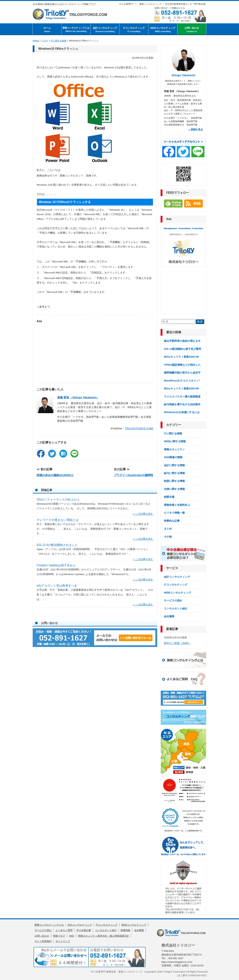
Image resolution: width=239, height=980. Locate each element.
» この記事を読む (143, 514)
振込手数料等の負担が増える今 (182, 341)
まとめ (168, 529)
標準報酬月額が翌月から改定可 (182, 373)
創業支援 (169, 497)
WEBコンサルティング (163, 30)
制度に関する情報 (174, 481)
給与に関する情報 (174, 473)
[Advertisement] (95, 351)
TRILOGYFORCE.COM (139, 428)
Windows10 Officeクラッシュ (58, 49)
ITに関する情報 (173, 434)
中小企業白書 (84, 930)
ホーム (47, 30)
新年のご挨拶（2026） (177, 643)
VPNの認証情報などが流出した (182, 365)
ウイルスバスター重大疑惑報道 (182, 397)
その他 (168, 537)
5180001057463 (197, 975)
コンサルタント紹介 (176, 609)
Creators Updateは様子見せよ (56, 565)
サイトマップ (63, 941)
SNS (72, 936)
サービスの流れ (173, 600)
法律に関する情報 (174, 489)
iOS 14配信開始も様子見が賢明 (183, 349)
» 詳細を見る (196, 129)
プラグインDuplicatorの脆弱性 (134, 475)
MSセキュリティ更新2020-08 (181, 388)
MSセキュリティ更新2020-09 (181, 357)
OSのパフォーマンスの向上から (58, 500)
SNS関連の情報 (173, 457)
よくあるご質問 (64, 930)
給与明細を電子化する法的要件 (182, 404)
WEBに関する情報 (175, 441)
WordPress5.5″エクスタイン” (182, 381)
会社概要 (169, 616)
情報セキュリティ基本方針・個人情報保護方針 (104, 936)
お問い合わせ (192, 30)
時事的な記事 (172, 521)
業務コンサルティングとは (76, 30)
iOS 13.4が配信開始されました (57, 545)
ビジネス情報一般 (174, 513)
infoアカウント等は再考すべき (57, 586)
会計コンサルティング (105, 30)
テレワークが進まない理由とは (58, 520)
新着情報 (125, 930)
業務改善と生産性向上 (177, 505)
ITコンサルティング (134, 30)
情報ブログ (59, 936)
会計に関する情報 (174, 465)
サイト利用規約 (43, 941)
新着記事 (172, 629)
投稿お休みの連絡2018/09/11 (55, 475)
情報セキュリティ (174, 449)
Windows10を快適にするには (182, 412)
